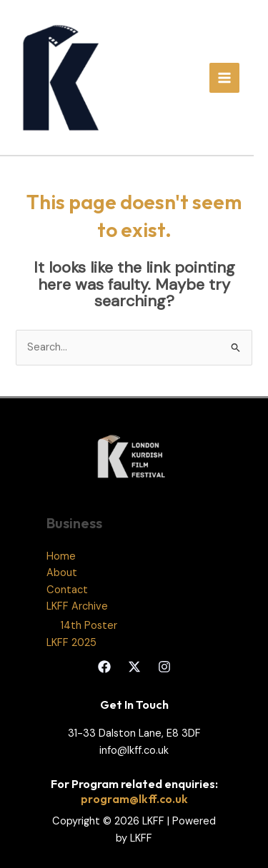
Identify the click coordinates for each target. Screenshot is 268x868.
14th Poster (89, 626)
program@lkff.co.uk (134, 799)
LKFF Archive (77, 606)
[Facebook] (104, 667)
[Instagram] (164, 667)
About (62, 573)
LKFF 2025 (71, 643)
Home (61, 556)
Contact (67, 590)
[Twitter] (134, 667)
